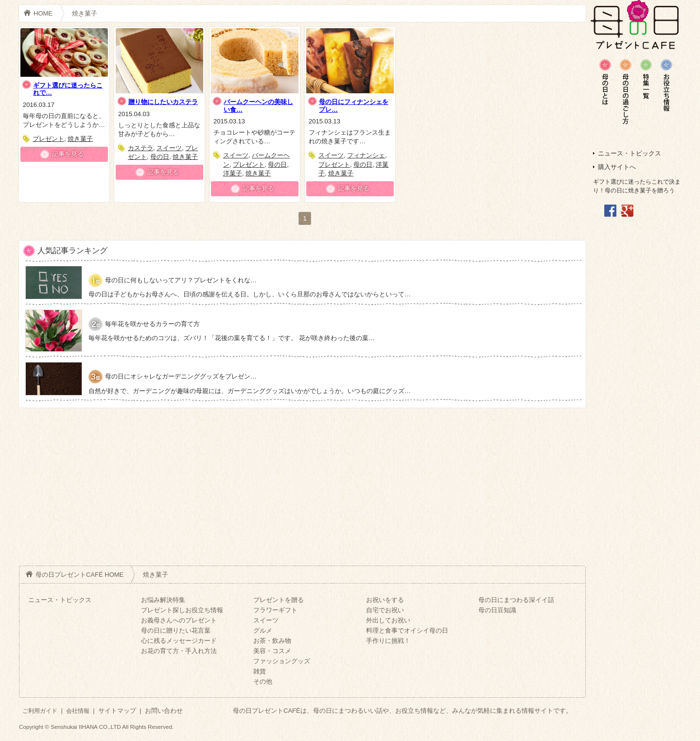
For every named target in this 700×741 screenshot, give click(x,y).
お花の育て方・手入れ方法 (179, 651)
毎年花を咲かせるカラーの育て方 (152, 324)
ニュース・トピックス (630, 153)
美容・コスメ (272, 651)
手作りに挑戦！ (388, 641)
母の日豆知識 (605, 82)
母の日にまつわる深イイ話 (516, 600)
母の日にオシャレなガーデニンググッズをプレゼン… (181, 376)
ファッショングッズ (282, 661)
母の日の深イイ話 (666, 85)
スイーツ (169, 148)
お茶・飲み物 (272, 641)
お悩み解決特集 (163, 600)
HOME (43, 13)
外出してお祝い (388, 620)
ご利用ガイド (40, 711)
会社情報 (78, 711)
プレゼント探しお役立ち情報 (182, 610)
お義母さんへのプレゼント (179, 620)
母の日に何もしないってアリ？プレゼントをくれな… (181, 280)
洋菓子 (233, 173)
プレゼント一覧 (646, 79)
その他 (263, 681)
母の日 (160, 157)
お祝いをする (385, 600)
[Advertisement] (636, 372)
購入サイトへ (617, 167)
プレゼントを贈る (279, 600)
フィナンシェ (366, 155)
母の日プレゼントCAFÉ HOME (79, 575)
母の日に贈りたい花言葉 (176, 630)
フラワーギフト (275, 610)
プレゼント (48, 139)
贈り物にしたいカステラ (163, 102)
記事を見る (68, 154)
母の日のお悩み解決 (626, 92)
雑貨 (260, 671)
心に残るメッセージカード (179, 641)
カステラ (140, 148)
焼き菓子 (85, 13)
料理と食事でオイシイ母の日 (407, 630)
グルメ (263, 630)
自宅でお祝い (385, 610)
